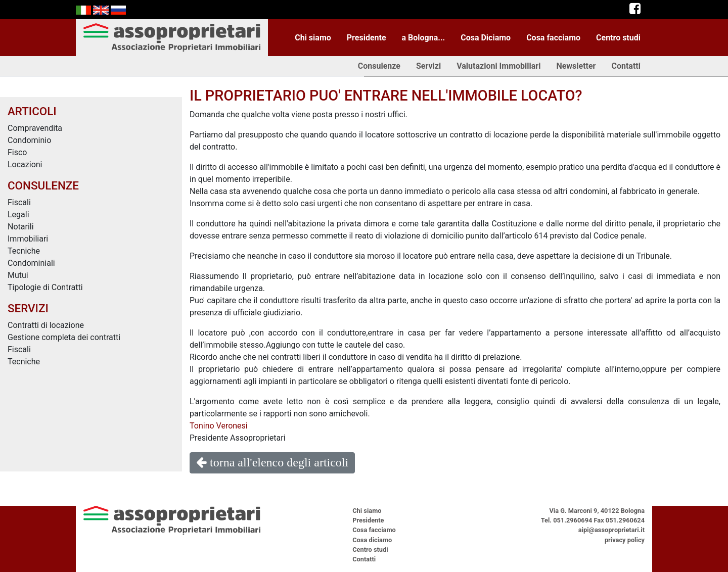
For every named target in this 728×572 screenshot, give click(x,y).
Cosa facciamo (553, 38)
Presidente (367, 38)
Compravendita (35, 128)
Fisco (17, 152)
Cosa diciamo (372, 540)
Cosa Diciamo (486, 38)
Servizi (428, 66)
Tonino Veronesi (219, 426)
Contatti (626, 66)
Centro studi (618, 38)
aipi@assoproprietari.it (611, 530)
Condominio (29, 140)
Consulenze (379, 66)
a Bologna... (424, 38)
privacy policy (625, 540)
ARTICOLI (32, 111)
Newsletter (576, 66)
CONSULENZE (43, 185)
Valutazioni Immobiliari (498, 66)
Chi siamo (313, 38)
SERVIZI (28, 308)
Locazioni (25, 164)
